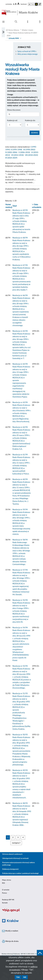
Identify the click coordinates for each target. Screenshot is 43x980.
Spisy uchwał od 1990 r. (27, 51)
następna (16, 843)
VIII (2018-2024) (31, 155)
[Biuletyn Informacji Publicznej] (21, 912)
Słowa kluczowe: (14, 110)
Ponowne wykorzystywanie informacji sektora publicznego (19, 864)
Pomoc (5, 893)
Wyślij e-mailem (10, 931)
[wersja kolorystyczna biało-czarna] (33, 4)
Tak (18, 977)
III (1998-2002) (29, 150)
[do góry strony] (40, 953)
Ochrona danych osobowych (12, 854)
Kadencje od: (12, 120)
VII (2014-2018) (17, 155)
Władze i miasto (27, 30)
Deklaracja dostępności (10, 869)
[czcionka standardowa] (14, 4)
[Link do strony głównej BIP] (21, 13)
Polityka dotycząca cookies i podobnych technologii (20, 873)
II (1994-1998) (16, 150)
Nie (25, 977)
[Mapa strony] (28, 22)
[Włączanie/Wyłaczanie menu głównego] (3, 22)
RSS (3, 883)
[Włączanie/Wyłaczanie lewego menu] (3, 32)
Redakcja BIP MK (8, 900)
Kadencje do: (30, 120)
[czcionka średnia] (16, 4)
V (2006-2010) (24, 152)
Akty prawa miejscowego (28, 54)
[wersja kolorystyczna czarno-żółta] (36, 4)
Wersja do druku (10, 941)
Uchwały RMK (14, 38)
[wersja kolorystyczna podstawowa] (29, 4)
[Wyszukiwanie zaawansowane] (16, 22)
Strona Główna (14, 30)
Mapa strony (7, 880)
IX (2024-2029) (11, 158)
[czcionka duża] (19, 4)
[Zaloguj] (40, 22)
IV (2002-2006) (11, 152)
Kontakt (5, 903)
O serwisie (6, 890)
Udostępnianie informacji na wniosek (15, 858)
